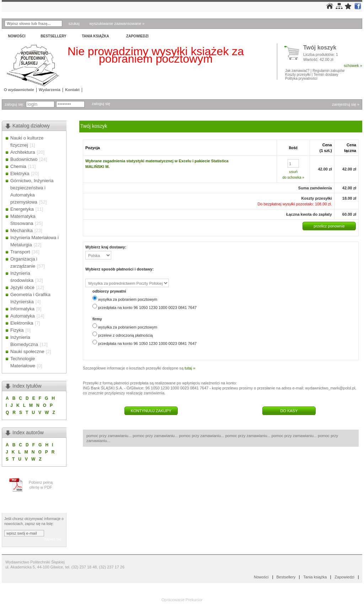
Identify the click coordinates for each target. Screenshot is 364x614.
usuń (293, 172)
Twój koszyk (320, 48)
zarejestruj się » (346, 104)
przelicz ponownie (329, 226)
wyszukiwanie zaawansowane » (117, 23)
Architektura (23, 152)
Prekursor (194, 600)
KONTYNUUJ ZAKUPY (151, 411)
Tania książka (95, 36)
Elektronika (22, 323)
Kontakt (72, 90)
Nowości (17, 36)
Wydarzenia (50, 90)
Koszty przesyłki (298, 75)
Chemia (18, 166)
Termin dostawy (326, 75)
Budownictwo (24, 159)
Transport (20, 252)
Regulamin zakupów (328, 71)
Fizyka (17, 330)
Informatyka (22, 309)
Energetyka (22, 209)
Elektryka (20, 174)
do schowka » (293, 177)
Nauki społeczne (27, 351)
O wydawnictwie (19, 90)
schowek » (353, 65)
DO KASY (289, 411)
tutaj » (190, 368)
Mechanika (22, 230)
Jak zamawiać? (297, 71)
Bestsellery (53, 36)
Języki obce (22, 287)
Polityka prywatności (301, 78)
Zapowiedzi (137, 36)
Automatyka (23, 316)
